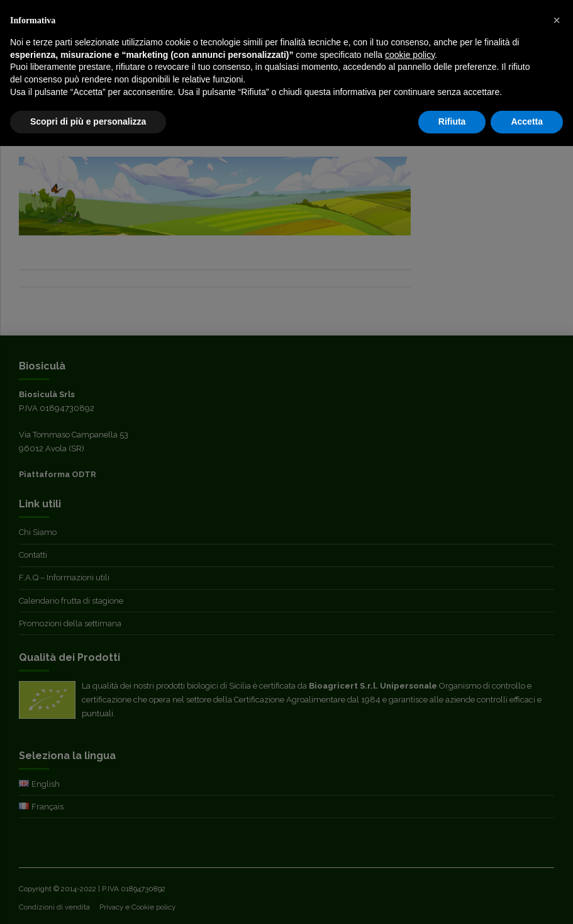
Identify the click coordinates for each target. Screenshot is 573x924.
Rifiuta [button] (452, 121)
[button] (557, 20)
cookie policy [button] (410, 55)
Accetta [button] (527, 121)
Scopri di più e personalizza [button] (88, 121)
